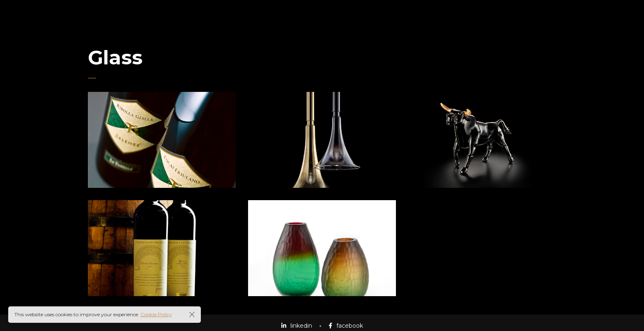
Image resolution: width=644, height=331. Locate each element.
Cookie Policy (156, 314)
